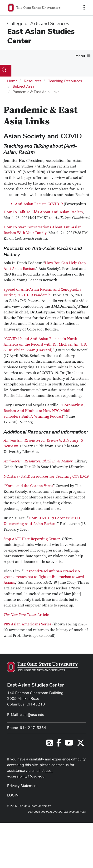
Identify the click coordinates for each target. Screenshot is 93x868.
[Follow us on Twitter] (81, 744)
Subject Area (23, 86)
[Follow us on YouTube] (69, 744)
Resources (33, 81)
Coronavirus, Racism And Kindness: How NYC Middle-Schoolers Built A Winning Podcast (44, 411)
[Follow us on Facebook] (59, 744)
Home (12, 81)
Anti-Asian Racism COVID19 (39, 204)
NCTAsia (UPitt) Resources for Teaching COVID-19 (46, 476)
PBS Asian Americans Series (27, 624)
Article (26, 615)
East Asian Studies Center (41, 36)
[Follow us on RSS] (50, 744)
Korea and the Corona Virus (29, 486)
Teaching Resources (65, 81)
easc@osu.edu (32, 715)
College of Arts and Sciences (38, 23)
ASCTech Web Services (71, 812)
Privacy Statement (22, 786)
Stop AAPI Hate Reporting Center (32, 539)
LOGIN (13, 795)
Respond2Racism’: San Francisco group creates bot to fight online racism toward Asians (44, 577)
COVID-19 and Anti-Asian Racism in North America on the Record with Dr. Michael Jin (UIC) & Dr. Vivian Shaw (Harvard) (46, 344)
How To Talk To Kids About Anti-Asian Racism (43, 212)
